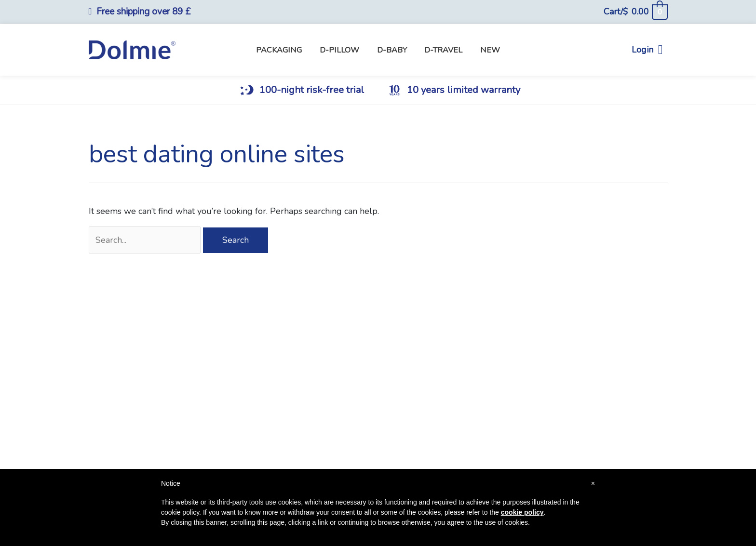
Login (647, 50)
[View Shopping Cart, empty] (635, 12)
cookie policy (522, 512)
